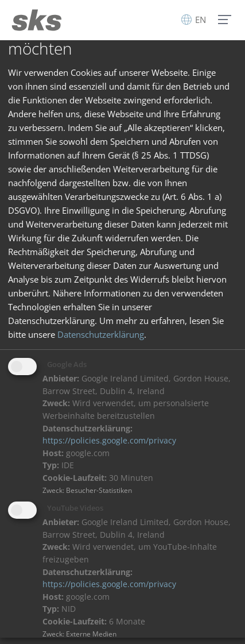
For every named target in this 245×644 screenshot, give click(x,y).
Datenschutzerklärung (101, 334)
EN (194, 20)
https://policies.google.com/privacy (109, 441)
